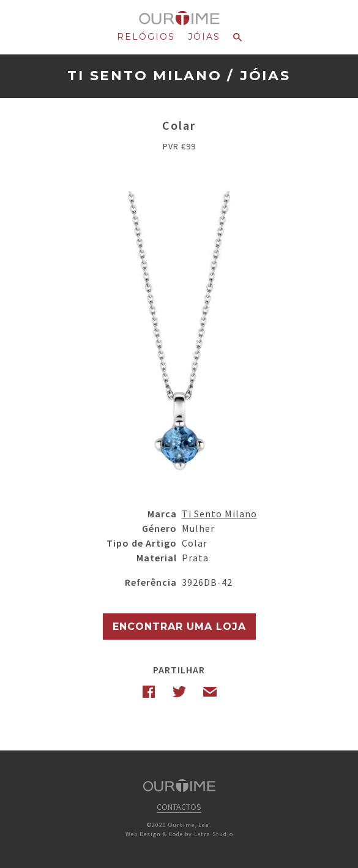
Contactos (179, 807)
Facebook (149, 692)
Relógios (146, 37)
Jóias (204, 37)
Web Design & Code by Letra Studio (179, 834)
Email (210, 692)
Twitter (179, 692)
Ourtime (179, 18)
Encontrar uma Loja (179, 627)
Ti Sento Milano (144, 76)
